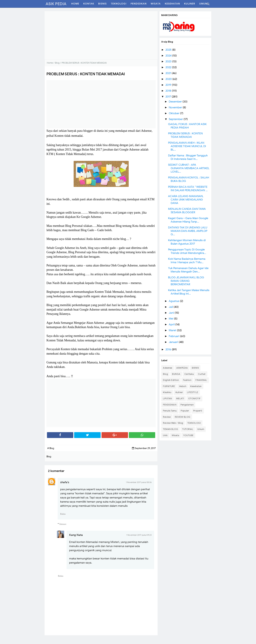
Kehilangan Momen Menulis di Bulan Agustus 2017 (187, 242)
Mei (171, 319)
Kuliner (179, 392)
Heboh (183, 386)
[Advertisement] (101, 35)
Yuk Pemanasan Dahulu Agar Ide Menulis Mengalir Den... (188, 270)
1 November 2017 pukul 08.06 (139, 482)
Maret (173, 330)
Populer (185, 411)
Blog (165, 374)
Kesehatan (196, 386)
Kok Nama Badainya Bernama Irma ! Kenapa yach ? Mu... (187, 261)
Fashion (187, 380)
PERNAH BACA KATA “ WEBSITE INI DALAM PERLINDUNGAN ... (188, 189)
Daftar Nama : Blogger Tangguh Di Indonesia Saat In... (188, 157)
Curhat (202, 374)
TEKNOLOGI (194, 423)
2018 (169, 91)
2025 (169, 50)
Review (167, 417)
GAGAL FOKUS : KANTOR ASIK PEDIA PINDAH (187, 126)
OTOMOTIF (194, 398)
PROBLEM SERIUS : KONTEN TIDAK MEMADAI (185, 135)
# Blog (51, 448)
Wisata (175, 435)
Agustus (174, 301)
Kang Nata (76, 535)
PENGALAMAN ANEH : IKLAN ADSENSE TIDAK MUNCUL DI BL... (187, 146)
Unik (165, 435)
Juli (171, 307)
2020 (169, 79)
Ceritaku (189, 374)
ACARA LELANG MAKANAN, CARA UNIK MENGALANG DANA (186, 200)
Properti (198, 411)
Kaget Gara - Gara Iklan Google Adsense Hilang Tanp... (188, 220)
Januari (174, 342)
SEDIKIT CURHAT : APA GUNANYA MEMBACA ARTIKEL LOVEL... (189, 168)
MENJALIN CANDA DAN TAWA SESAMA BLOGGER (187, 211)
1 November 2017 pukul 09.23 (139, 535)
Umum (201, 429)
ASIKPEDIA (182, 368)
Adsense (168, 368)
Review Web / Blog (173, 423)
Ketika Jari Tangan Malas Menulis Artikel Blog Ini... (189, 292)
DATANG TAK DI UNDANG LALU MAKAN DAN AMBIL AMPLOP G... (188, 231)
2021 (169, 73)
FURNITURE (169, 386)
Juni (172, 313)
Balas (63, 514)
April (172, 324)
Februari (174, 336)
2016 (169, 349)
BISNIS (195, 368)
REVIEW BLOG (183, 417)
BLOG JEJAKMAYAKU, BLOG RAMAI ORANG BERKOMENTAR (186, 281)
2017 (169, 97)
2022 (169, 67)
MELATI (180, 398)
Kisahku (167, 392)
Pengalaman (187, 405)
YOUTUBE (188, 435)
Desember (176, 102)
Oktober (174, 113)
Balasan (63, 524)
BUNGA (176, 374)
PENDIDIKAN (170, 405)
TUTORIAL (188, 429)
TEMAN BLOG (170, 429)
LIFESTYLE (193, 392)
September (176, 119)
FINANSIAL (201, 380)
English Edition (171, 380)
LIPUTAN (167, 398)
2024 (169, 56)
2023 (169, 61)
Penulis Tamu (170, 411)
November (176, 107)
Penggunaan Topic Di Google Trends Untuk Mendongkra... (187, 251)
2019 (169, 85)
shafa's (65, 482)
